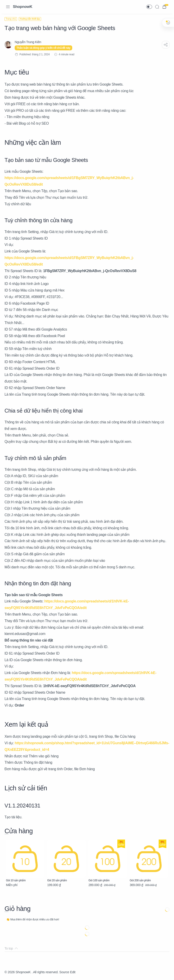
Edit (73, 972)
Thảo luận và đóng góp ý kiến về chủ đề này (43, 48)
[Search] (157, 7)
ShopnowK (23, 7)
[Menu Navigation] (8, 7)
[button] (149, 7)
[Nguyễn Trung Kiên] (28, 42)
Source (64, 972)
